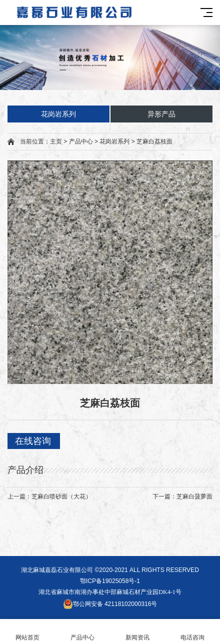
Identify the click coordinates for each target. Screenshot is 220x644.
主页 (56, 141)
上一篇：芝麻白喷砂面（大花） (49, 496)
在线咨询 (33, 441)
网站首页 (27, 632)
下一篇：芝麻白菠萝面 (182, 496)
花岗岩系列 (58, 114)
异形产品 (161, 114)
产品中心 (81, 141)
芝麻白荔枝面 (154, 141)
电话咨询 (192, 632)
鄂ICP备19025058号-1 (110, 581)
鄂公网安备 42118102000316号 (110, 604)
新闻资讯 (137, 632)
